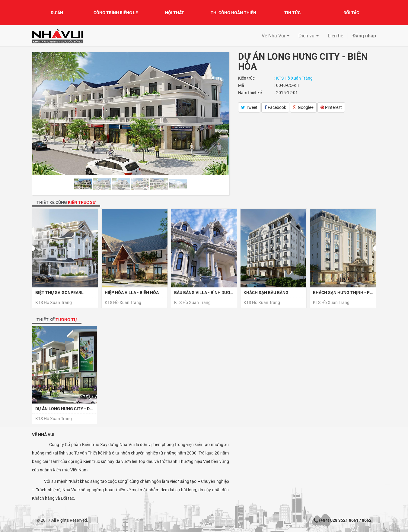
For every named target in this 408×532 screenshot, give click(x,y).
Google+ (303, 107)
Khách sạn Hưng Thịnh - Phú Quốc (350, 293)
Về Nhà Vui (43, 435)
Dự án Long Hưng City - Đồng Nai (71, 409)
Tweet (249, 107)
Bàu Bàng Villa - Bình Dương (205, 293)
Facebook (275, 107)
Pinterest (331, 107)
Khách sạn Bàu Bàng (266, 293)
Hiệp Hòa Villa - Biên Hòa (132, 293)
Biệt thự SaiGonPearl (59, 293)
